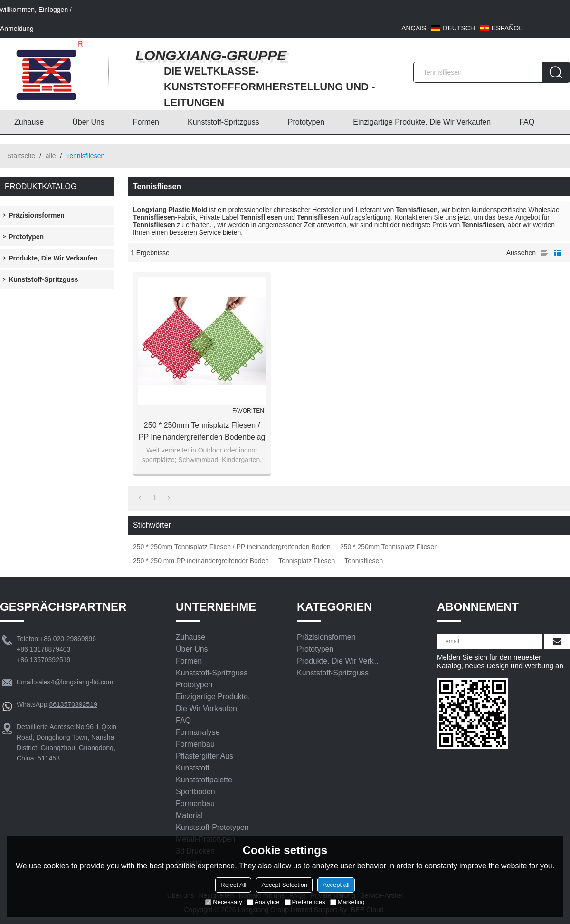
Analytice (263, 902)
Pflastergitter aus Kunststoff (204, 762)
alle (51, 156)
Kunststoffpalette (204, 780)
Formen (146, 122)
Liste (544, 253)
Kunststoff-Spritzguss (223, 122)
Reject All (233, 885)
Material (189, 815)
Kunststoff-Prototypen (212, 827)
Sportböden (195, 792)
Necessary (223, 902)
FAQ (527, 122)
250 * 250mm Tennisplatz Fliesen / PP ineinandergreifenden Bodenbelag (202, 431)
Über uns (88, 122)
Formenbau (195, 744)
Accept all (336, 885)
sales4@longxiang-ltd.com (74, 682)
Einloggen (53, 10)
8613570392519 (73, 704)
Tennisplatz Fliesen (307, 561)
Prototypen (306, 122)
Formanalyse (198, 732)
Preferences (305, 902)
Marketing (347, 902)
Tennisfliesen (364, 561)
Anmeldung (17, 29)
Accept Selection (284, 885)
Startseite (21, 156)
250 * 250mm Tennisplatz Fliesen (389, 547)
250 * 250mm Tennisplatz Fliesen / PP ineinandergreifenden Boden (232, 547)
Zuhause (29, 122)
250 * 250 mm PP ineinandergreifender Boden (201, 561)
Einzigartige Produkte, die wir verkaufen (422, 122)
